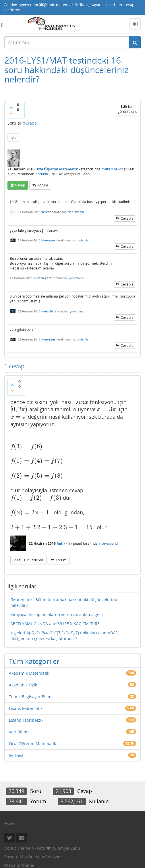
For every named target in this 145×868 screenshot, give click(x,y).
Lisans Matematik (26, 708)
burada (30, 123)
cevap (20, 185)
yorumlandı (76, 212)
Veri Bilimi (19, 732)
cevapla (127, 218)
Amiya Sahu (69, 848)
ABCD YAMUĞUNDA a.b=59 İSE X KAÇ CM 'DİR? (55, 624)
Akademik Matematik (29, 673)
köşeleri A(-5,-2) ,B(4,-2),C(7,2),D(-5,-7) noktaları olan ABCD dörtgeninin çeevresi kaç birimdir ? (64, 636)
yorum (43, 185)
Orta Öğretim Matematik (57, 169)
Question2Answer (45, 857)
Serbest (16, 755)
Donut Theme (17, 848)
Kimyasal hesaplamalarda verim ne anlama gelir (57, 614)
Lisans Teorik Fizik (26, 720)
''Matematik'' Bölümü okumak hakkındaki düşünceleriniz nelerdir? (64, 602)
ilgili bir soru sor (30, 560)
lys (13, 138)
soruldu (42, 174)
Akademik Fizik (23, 685)
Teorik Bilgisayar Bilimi (31, 697)
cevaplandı (110, 543)
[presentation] (14, 202)
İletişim (10, 823)
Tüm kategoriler (34, 661)
